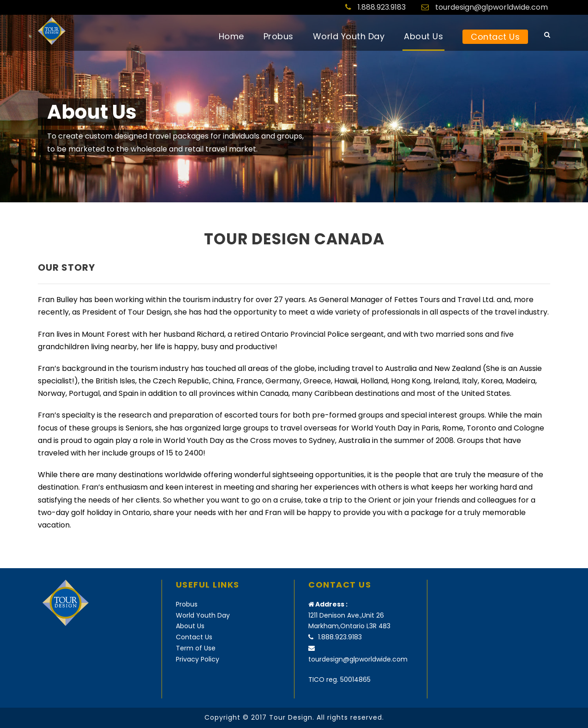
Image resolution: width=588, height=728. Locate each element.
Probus (279, 36)
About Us (423, 36)
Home (231, 36)
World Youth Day (349, 36)
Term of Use (196, 648)
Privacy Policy (198, 659)
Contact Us (495, 37)
